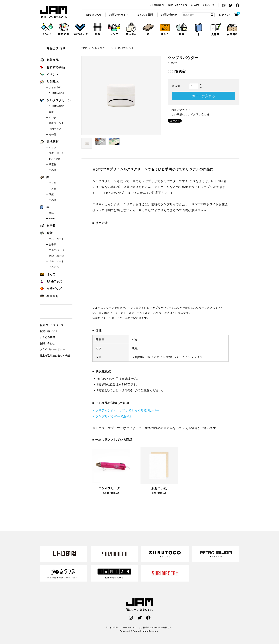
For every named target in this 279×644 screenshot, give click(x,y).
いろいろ (54, 267)
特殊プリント (126, 48)
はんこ (48, 274)
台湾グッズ (51, 289)
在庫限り (49, 296)
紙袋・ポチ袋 (56, 256)
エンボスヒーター (111, 488)
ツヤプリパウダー (53, 12)
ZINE (52, 219)
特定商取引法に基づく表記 (55, 356)
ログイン (224, 15)
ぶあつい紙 (159, 488)
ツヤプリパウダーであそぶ (114, 416)
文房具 (48, 226)
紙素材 (53, 164)
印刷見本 (49, 82)
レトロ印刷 (157, 5)
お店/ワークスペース (203, 5)
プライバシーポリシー (53, 349)
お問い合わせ (169, 15)
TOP (84, 48)
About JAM (94, 15)
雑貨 (46, 233)
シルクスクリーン (102, 48)
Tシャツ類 (55, 159)
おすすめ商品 (52, 67)
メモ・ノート (56, 261)
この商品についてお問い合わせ (191, 114)
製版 (51, 112)
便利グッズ (55, 129)
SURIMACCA (178, 5)
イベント (49, 75)
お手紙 (53, 244)
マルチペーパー (58, 250)
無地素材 (49, 142)
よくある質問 (145, 15)
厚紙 (51, 194)
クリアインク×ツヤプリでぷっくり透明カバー (127, 410)
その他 (53, 134)
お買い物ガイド (119, 15)
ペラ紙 (53, 183)
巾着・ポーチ (56, 153)
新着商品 (49, 60)
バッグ (53, 147)
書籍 (51, 213)
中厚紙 (53, 189)
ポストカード (56, 239)
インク (53, 118)
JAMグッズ (51, 282)
